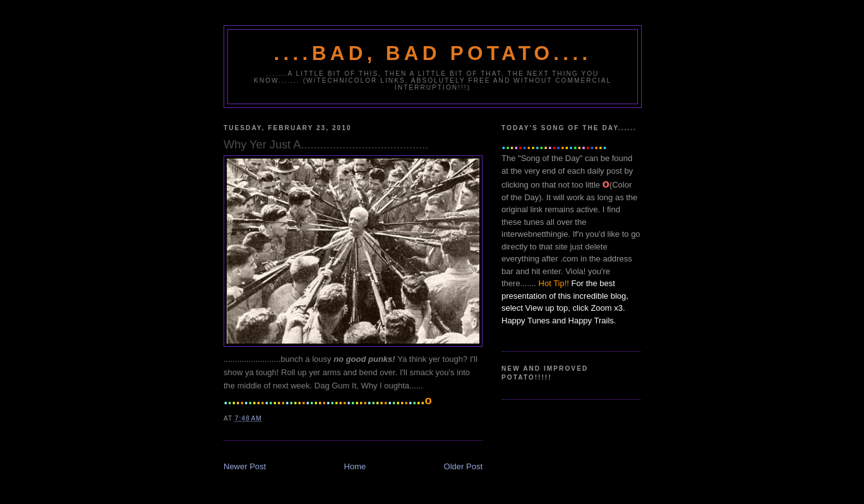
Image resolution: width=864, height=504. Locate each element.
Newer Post (245, 466)
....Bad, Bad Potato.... (433, 53)
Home (355, 466)
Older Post (463, 466)
